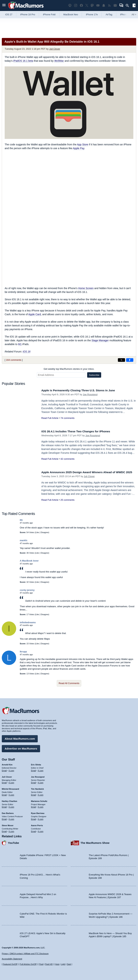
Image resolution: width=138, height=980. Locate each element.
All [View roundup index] (134, 14)
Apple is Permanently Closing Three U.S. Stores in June (82, 390)
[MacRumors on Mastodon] (92, 5)
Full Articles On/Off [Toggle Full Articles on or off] (28, 964)
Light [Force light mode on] (63, 964)
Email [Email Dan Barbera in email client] (4, 818)
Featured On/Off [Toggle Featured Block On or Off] (10, 964)
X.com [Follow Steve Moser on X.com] (11, 830)
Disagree (45, 532)
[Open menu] (4, 5)
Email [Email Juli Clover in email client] (4, 782)
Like (37, 532)
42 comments (67, 459)
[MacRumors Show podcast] (70, 5)
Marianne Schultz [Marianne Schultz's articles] (39, 800)
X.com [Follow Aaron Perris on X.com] (41, 830)
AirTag (109, 14)
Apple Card (35, 314)
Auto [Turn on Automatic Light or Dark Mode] (57, 964)
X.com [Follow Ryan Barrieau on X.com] (41, 818)
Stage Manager (100, 340)
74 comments (67, 418)
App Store (83, 144)
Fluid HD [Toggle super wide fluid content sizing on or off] (49, 964)
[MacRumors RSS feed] (109, 5)
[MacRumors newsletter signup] (115, 5)
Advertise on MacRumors (21, 748)
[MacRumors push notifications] (104, 5)
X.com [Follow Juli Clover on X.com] (11, 782)
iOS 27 (9, 14)
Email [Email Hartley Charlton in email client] (4, 806)
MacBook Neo (71, 14)
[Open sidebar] (134, 6)
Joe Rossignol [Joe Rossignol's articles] (38, 776)
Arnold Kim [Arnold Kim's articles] (7, 764)
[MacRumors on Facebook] (81, 5)
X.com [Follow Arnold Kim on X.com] (11, 770)
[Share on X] (121, 360)
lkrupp (23, 652)
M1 (20, 344)
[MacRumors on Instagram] (76, 5)
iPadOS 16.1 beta (23, 61)
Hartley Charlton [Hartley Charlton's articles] (10, 800)
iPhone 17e (92, 14)
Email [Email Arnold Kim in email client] (4, 770)
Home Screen (86, 288)
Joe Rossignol (90, 394)
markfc (24, 540)
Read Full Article (50, 418)
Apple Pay (79, 148)
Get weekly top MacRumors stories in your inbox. (69, 369)
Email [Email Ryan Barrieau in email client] (34, 818)
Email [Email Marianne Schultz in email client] (34, 806)
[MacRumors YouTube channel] (98, 5)
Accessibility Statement (12, 959)
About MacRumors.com (20, 738)
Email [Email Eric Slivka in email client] (34, 770)
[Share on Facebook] (130, 360)
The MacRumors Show (95, 842)
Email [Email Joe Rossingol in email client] (34, 782)
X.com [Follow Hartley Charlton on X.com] (11, 806)
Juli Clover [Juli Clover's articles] (7, 776)
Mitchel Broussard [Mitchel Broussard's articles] (10, 788)
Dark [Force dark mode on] (69, 964)
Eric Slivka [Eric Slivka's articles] (36, 764)
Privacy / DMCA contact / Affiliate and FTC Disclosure (25, 954)
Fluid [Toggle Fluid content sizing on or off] (41, 964)
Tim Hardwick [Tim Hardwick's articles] (37, 788)
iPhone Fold (49, 14)
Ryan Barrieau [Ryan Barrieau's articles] (38, 812)
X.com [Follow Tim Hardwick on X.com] (41, 794)
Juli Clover (55, 49)
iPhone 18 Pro (28, 14)
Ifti (21, 520)
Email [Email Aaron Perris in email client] (34, 830)
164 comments (14, 360)
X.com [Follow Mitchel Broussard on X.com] (11, 794)
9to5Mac (59, 61)
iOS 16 (27, 352)
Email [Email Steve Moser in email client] (4, 830)
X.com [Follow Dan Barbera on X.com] (11, 818)
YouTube (13, 842)
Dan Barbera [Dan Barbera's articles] (8, 812)
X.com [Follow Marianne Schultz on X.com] (41, 806)
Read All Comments (69, 683)
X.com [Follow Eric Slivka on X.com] (41, 770)
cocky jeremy (27, 590)
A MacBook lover (29, 561)
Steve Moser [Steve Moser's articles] (8, 825)
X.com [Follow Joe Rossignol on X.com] (41, 782)
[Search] (129, 6)
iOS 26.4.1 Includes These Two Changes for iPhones (79, 431)
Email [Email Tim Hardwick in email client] (34, 794)
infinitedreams (28, 622)
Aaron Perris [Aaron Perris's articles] (37, 825)
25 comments (67, 504)
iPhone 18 (126, 14)
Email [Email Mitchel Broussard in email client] (4, 794)
